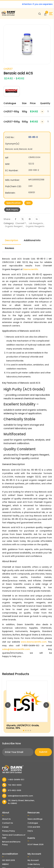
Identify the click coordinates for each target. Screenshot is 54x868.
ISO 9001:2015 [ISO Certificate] (8, 860)
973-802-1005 (12, 790)
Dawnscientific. (31, 269)
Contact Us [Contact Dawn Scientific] (7, 823)
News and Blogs (35, 819)
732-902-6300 (12, 785)
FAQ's (30, 831)
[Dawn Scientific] (8, 15)
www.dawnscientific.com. (34, 642)
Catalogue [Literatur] (33, 823)
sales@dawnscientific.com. (16, 649)
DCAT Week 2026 (35, 844)
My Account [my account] (33, 860)
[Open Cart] (45, 14)
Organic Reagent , (15, 226)
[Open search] (40, 14)
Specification (14, 203)
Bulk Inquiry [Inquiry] (12, 210)
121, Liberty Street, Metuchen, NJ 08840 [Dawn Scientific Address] (18, 802)
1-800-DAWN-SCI (13, 780)
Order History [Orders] (34, 864)
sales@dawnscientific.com (18, 796)
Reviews (10, 248)
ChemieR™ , (21, 223)
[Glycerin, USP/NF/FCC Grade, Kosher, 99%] (27, 705)
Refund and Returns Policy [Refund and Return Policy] (11, 843)
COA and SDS (34, 827)
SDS (28, 203)
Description (12, 240)
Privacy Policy (9, 831)
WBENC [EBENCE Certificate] (6, 864)
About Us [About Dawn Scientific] (6, 819)
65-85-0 (33, 137)
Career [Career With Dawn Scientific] (5, 827)
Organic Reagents (35, 226)
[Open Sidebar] (51, 14)
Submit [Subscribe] (43, 752)
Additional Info (32, 240)
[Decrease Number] (42, 112)
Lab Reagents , (36, 223)
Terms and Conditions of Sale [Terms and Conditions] (14, 836)
